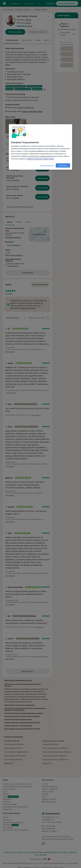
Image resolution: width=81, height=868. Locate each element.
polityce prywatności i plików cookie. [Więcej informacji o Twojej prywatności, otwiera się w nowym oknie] (41, 159)
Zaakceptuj (63, 165)
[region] (40, 147)
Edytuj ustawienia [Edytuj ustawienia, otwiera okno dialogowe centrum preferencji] (47, 166)
